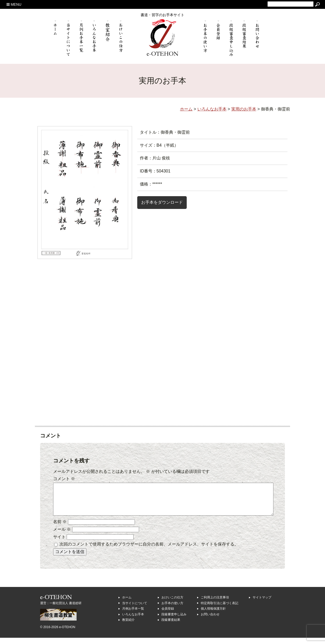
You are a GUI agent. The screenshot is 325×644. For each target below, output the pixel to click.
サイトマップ (262, 604)
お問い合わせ (210, 621)
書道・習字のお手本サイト (162, 15)
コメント (64, 479)
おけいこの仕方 (172, 604)
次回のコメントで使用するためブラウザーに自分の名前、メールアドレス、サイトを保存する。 (149, 550)
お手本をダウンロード (162, 202)
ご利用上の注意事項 (215, 604)
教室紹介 (128, 626)
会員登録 (168, 615)
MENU (14, 4)
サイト (59, 543)
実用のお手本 (244, 109)
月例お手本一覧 (133, 615)
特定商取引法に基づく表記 (220, 609)
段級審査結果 (171, 626)
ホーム (127, 604)
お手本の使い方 (172, 609)
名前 (60, 528)
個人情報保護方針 (213, 615)
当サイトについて (135, 609)
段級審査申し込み (174, 621)
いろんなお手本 (133, 621)
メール (62, 535)
